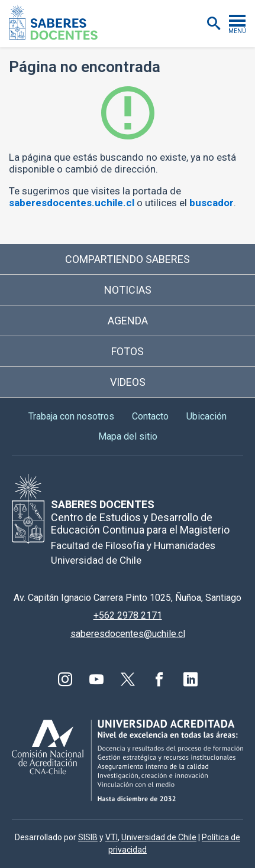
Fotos (127, 351)
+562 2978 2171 (128, 615)
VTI (112, 837)
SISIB (88, 837)
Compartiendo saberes (127, 259)
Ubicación (206, 416)
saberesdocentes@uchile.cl (128, 634)
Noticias (128, 290)
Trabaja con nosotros (71, 416)
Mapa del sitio (128, 436)
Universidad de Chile (159, 837)
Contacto (150, 416)
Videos (128, 382)
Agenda (128, 321)
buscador (212, 203)
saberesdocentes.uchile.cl (72, 203)
